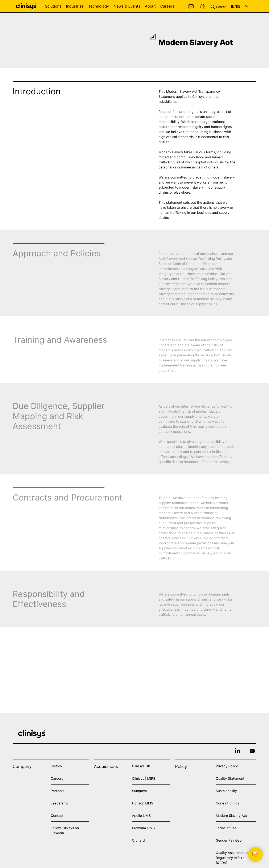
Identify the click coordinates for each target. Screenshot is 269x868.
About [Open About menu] (150, 6)
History (56, 766)
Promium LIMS (143, 828)
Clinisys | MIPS (144, 778)
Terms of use (226, 828)
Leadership (59, 803)
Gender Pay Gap (229, 840)
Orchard (138, 840)
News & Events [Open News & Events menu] (127, 6)
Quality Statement (230, 778)
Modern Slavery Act (231, 816)
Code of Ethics (227, 803)
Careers (167, 6)
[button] (219, 6)
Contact (191, 7)
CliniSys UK (141, 766)
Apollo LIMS (141, 816)
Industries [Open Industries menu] (75, 6)
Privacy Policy (227, 766)
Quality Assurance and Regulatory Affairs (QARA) (234, 858)
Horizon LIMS (143, 803)
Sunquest (139, 791)
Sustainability (226, 791)
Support (202, 7)
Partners (57, 791)
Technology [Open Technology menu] (99, 6)
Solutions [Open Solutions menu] (53, 6)
